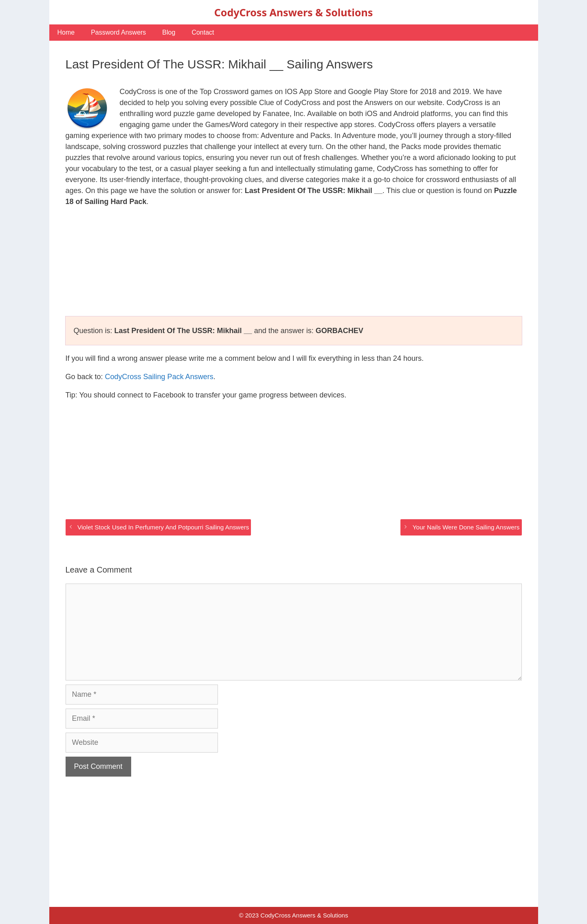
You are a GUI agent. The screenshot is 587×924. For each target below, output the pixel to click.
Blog (169, 32)
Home (66, 32)
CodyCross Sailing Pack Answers (159, 377)
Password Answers (118, 32)
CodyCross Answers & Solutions (293, 12)
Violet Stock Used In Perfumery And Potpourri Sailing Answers (163, 527)
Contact (203, 32)
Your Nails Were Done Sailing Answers (466, 527)
